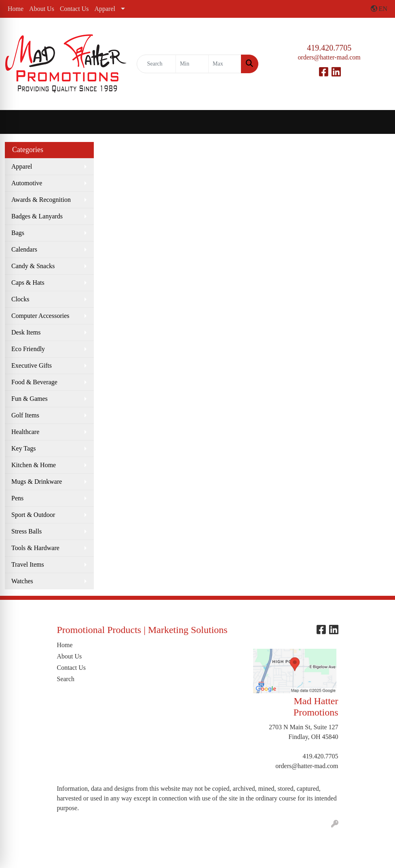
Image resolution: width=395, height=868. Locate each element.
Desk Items (26, 332)
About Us (42, 9)
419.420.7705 (329, 48)
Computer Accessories (40, 316)
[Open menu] (379, 122)
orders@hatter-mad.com (329, 57)
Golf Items (25, 415)
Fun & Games (30, 399)
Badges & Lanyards (37, 216)
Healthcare (25, 432)
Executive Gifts (32, 365)
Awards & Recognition (41, 200)
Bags (18, 233)
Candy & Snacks (33, 266)
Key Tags (23, 448)
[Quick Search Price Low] (192, 64)
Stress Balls (26, 531)
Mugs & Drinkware (37, 482)
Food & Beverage (34, 382)
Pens (17, 498)
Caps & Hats (28, 283)
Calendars (24, 249)
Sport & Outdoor (33, 515)
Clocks (20, 299)
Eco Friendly (28, 349)
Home (16, 9)
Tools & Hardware (35, 548)
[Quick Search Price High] (225, 64)
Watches (22, 581)
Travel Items (28, 564)
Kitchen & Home (34, 465)
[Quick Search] (156, 64)
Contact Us (74, 9)
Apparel (105, 9)
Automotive (27, 183)
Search (66, 679)
